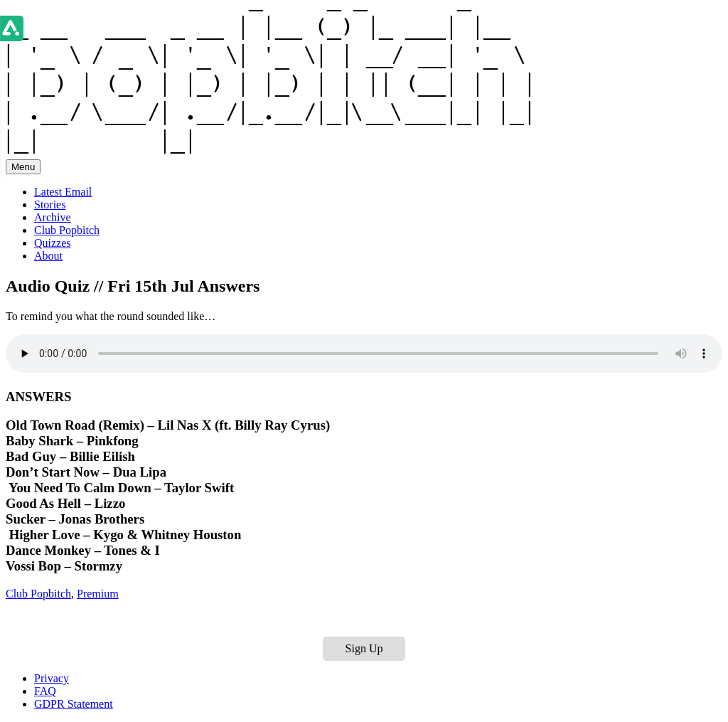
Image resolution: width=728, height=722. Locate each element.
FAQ (45, 691)
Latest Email (63, 192)
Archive (53, 217)
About (48, 256)
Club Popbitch (67, 230)
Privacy (52, 678)
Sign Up (364, 648)
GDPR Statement (74, 704)
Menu (23, 167)
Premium (98, 594)
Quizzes (53, 243)
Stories (50, 205)
